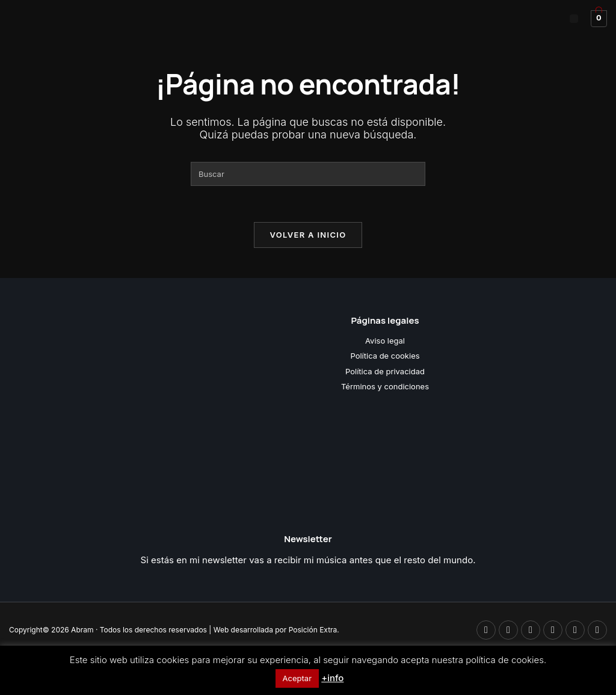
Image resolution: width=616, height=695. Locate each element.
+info (332, 678)
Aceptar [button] (297, 678)
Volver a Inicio (308, 235)
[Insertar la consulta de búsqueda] (308, 174)
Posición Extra (313, 630)
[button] (574, 19)
